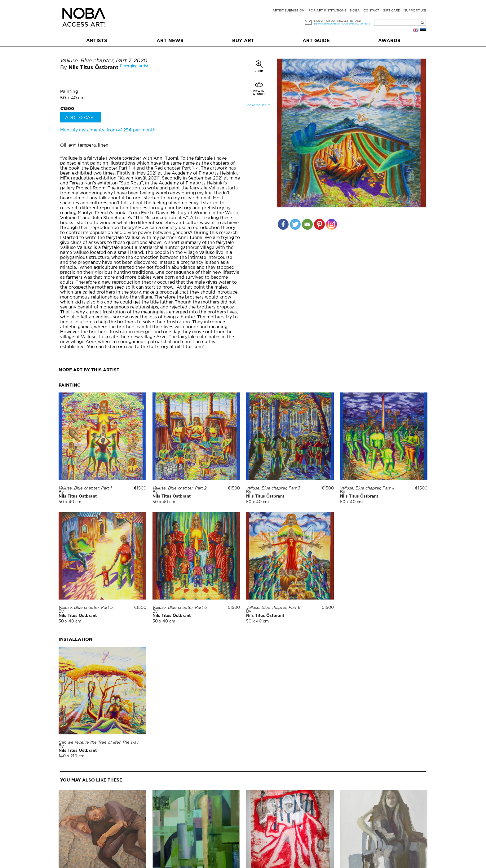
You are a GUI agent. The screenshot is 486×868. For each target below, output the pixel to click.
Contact (371, 11)
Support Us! (415, 11)
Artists (97, 41)
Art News (170, 41)
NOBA (355, 11)
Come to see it (259, 106)
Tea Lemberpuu (356, 864)
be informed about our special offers (342, 24)
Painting (69, 92)
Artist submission (289, 11)
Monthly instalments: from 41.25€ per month (108, 130)
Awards (389, 41)
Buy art (243, 41)
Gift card (392, 11)
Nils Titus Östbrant (93, 68)
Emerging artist (134, 66)
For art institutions (327, 11)
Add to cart (81, 118)
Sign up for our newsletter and (337, 21)
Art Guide (316, 41)
